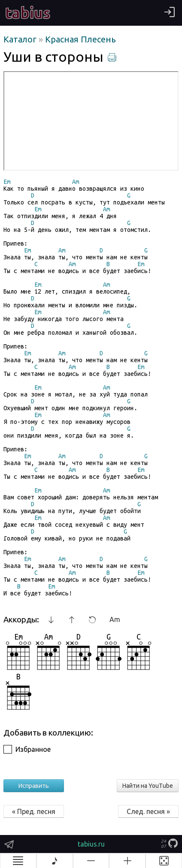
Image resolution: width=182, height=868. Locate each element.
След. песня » (148, 811)
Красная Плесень (80, 39)
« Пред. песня (34, 811)
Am (115, 619)
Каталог (21, 39)
